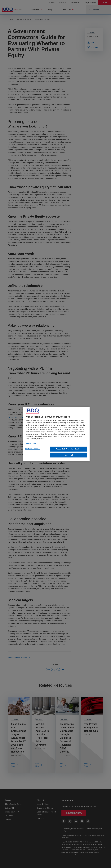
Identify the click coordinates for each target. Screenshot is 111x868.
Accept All (69, 455)
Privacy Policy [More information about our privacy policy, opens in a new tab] (31, 443)
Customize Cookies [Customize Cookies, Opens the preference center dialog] (33, 449)
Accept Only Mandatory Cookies (69, 449)
